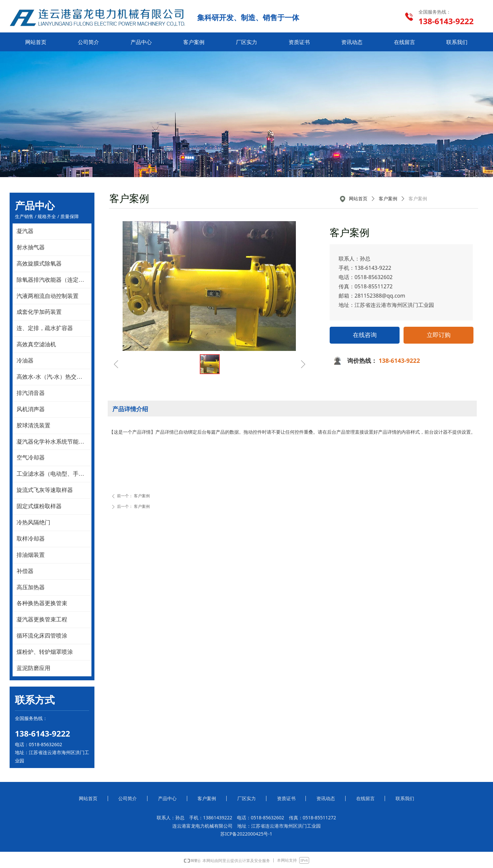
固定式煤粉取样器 (39, 506)
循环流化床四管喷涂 (42, 636)
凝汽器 (25, 231)
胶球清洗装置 (33, 426)
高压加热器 (31, 587)
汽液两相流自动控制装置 (48, 296)
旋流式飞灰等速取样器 (45, 490)
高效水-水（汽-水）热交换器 (52, 377)
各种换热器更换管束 (42, 603)
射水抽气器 (31, 247)
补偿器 (25, 571)
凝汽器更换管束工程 (42, 620)
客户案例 (388, 199)
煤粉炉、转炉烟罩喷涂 (45, 652)
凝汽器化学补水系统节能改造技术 (54, 442)
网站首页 (358, 199)
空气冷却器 (31, 458)
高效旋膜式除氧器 (39, 264)
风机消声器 (31, 409)
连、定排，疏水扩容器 (45, 328)
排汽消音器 (31, 393)
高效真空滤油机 (36, 344)
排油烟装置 (31, 555)
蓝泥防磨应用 (33, 668)
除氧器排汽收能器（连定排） (53, 280)
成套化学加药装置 (39, 312)
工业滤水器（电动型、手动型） (54, 474)
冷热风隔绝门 (33, 523)
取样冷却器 (31, 539)
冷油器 (25, 361)
